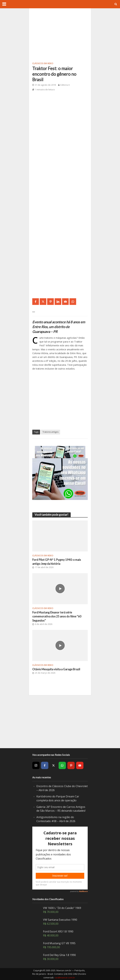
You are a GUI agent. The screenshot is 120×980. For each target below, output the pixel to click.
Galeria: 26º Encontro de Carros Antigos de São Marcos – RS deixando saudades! (61, 809)
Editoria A (65, 85)
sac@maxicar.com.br (65, 978)
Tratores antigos (50, 432)
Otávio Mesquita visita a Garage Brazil (56, 669)
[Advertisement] (60, 35)
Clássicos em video (43, 63)
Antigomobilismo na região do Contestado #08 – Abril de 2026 (56, 819)
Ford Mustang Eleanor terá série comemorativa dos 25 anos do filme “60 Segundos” (57, 616)
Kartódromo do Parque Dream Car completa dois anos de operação (58, 798)
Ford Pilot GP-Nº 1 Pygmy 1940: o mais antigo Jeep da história (57, 562)
